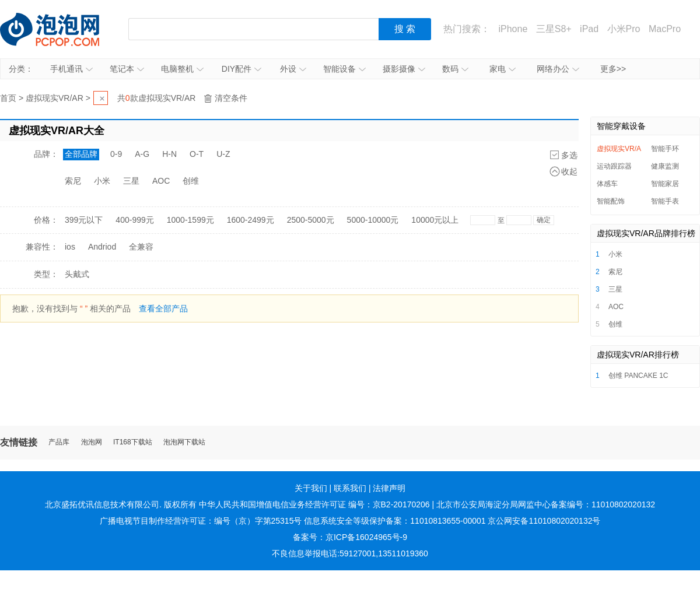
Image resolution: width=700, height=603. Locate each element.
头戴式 (77, 274)
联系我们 (350, 488)
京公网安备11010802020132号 (544, 521)
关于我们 (311, 488)
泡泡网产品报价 (61, 29)
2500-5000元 (311, 220)
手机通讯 (71, 69)
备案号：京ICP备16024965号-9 (350, 537)
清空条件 (231, 98)
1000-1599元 (190, 220)
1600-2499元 (251, 220)
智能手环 (665, 149)
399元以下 (84, 220)
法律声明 (389, 488)
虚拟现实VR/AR (55, 98)
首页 (8, 98)
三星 (131, 181)
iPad (589, 29)
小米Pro (624, 29)
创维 (191, 181)
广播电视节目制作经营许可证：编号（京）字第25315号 (201, 521)
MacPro (665, 29)
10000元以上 (435, 220)
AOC (161, 181)
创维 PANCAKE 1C (638, 376)
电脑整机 (182, 69)
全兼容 (141, 247)
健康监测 (665, 166)
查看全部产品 (163, 308)
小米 (102, 181)
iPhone (513, 29)
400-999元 (134, 220)
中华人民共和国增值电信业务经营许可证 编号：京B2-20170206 (314, 504)
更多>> (613, 69)
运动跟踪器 (614, 166)
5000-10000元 (373, 220)
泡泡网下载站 (184, 442)
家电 (503, 69)
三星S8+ (554, 29)
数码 (455, 69)
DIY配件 (242, 69)
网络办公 (558, 69)
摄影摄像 (404, 69)
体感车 (607, 184)
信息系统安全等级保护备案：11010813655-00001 (395, 521)
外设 (293, 69)
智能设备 (344, 69)
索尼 (73, 181)
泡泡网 (92, 442)
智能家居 (665, 184)
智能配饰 (611, 201)
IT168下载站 (133, 442)
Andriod (102, 247)
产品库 (59, 442)
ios (70, 247)
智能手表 (665, 201)
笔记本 (127, 69)
